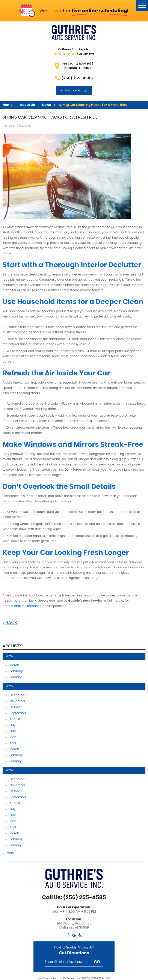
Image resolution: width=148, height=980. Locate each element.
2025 (9, 686)
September (18, 713)
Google (74, 935)
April (13, 743)
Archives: (13, 646)
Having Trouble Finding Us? (74, 951)
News (46, 105)
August (15, 719)
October (16, 707)
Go (97, 962)
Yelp (80, 935)
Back (11, 623)
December (18, 695)
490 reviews (85, 54)
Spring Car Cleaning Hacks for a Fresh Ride (93, 105)
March (14, 665)
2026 (9, 656)
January (16, 677)
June (13, 731)
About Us (27, 105)
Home (8, 105)
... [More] (9, 853)
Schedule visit (72, 91)
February (16, 671)
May (13, 737)
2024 (9, 770)
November (17, 701)
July (13, 725)
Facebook (68, 935)
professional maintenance (22, 606)
